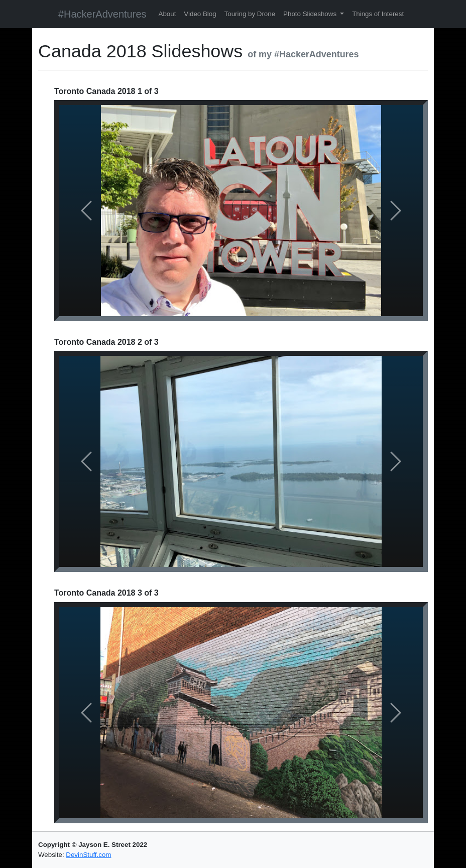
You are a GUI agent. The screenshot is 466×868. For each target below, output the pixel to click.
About (167, 14)
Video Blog (200, 14)
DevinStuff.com (88, 855)
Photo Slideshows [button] (311, 14)
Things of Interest (378, 14)
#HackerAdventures (102, 14)
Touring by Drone (250, 14)
